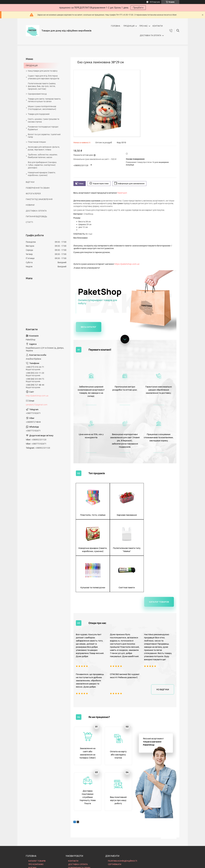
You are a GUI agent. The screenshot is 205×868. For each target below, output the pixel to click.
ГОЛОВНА (115, 26)
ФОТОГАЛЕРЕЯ (33, 193)
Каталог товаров (159, 566)
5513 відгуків (155, 2)
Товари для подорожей (39, 114)
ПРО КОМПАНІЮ (36, 832)
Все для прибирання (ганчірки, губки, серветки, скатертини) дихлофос (42, 165)
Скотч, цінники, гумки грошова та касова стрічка (44, 120)
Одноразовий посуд (37, 94)
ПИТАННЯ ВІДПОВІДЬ (37, 216)
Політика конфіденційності (119, 865)
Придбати (138, 8)
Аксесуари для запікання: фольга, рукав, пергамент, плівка (44, 148)
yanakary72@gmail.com (37, 405)
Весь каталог (89, 327)
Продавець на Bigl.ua (102, 863)
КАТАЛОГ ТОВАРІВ (37, 828)
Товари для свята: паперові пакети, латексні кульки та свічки (45, 100)
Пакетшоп (122, 193)
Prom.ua (116, 860)
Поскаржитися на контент (95, 865)
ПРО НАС (143, 26)
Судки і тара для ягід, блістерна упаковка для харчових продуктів (44, 77)
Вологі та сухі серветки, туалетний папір (44, 136)
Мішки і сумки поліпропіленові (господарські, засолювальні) (42, 108)
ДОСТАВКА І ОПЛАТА (36, 211)
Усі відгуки (163, 653)
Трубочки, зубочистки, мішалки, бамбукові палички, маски (43, 156)
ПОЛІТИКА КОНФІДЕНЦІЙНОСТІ (123, 828)
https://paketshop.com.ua (127, 264)
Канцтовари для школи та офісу (43, 71)
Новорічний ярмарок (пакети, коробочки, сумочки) (42, 174)
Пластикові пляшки (37, 142)
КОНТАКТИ (158, 26)
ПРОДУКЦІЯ (129, 26)
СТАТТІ (29, 222)
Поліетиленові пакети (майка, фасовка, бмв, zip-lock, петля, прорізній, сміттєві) (42, 86)
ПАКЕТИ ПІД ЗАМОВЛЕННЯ (39, 199)
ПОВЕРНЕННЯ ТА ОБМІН (38, 188)
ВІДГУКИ (30, 182)
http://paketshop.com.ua (37, 396)
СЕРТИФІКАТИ (115, 832)
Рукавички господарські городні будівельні (43, 128)
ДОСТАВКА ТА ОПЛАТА (150, 35)
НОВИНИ (30, 205)
